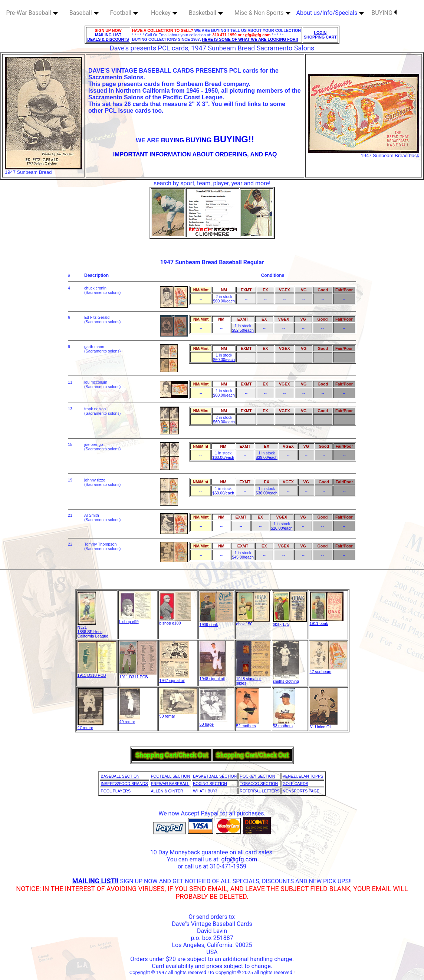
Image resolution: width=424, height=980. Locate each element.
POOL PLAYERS (116, 791)
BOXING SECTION (210, 784)
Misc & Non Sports (263, 13)
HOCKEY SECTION (257, 776)
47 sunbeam (328, 670)
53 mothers (284, 724)
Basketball (206, 13)
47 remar (91, 726)
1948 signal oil (213, 677)
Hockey (164, 13)
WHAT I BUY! (205, 791)
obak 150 (253, 622)
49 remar (130, 720)
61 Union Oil (324, 725)
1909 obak (216, 623)
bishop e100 (175, 621)
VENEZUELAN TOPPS (303, 776)
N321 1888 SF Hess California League (93, 630)
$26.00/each (282, 528)
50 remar (178, 714)
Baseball (84, 13)
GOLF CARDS (295, 784)
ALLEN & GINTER (167, 791)
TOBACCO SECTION (259, 784)
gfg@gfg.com (239, 859)
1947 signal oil (174, 679)
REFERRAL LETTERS (259, 791)
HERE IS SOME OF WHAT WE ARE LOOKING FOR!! (250, 39)
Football (124, 13)
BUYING (384, 13)
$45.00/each (243, 557)
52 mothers (247, 724)
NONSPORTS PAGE (301, 791)
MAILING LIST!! (96, 881)
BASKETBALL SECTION (215, 776)
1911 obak (327, 622)
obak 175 (290, 622)
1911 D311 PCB (138, 675)
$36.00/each (267, 493)
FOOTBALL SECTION (171, 776)
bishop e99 (135, 620)
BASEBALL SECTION (120, 776)
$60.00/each (224, 301)
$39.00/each (267, 457)
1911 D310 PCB (97, 673)
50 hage (213, 722)
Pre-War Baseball (32, 13)
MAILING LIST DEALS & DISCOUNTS (108, 37)
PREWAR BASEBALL (170, 784)
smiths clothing (286, 679)
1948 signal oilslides (253, 679)
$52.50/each (243, 330)
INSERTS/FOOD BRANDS (124, 784)
